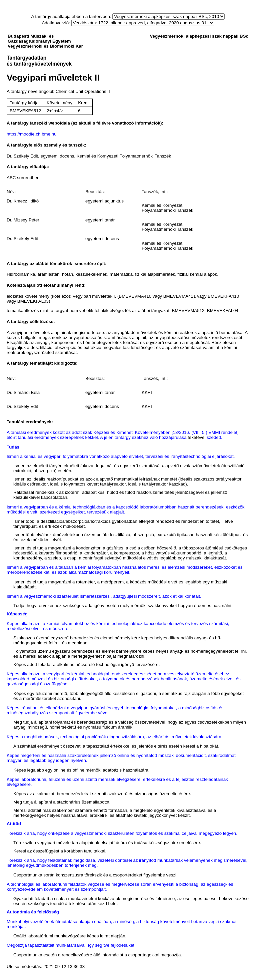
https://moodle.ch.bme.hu (32, 134)
